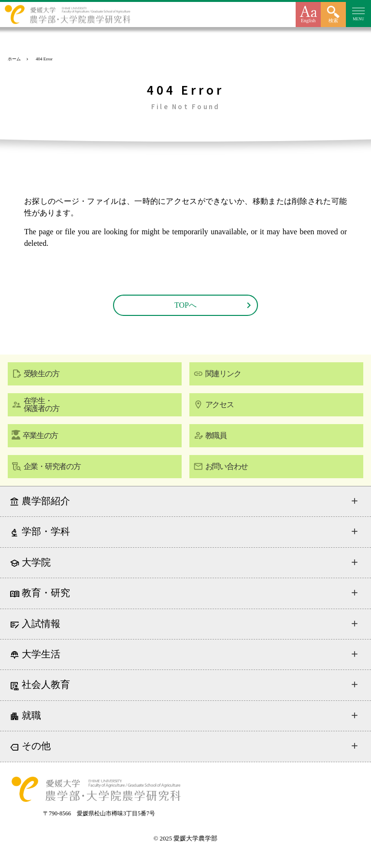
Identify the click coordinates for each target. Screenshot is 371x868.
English (308, 21)
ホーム (14, 59)
